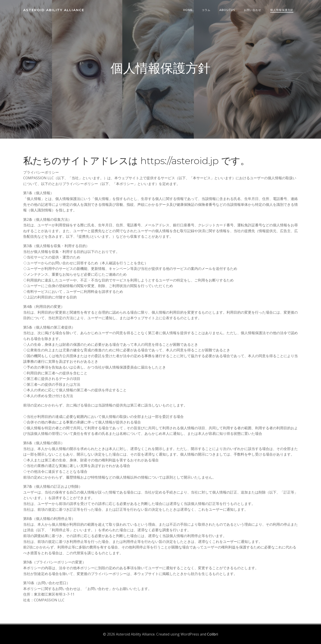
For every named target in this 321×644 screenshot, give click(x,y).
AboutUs (227, 10)
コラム (206, 10)
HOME (188, 10)
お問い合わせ (253, 10)
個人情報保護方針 (282, 10)
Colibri (213, 634)
